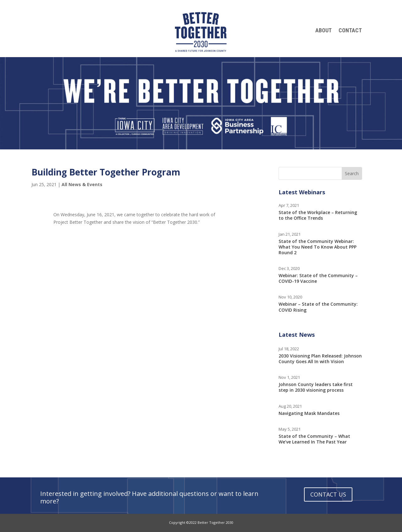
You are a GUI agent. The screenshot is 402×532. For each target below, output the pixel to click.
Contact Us (328, 494)
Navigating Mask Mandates (309, 413)
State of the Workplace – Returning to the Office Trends (318, 215)
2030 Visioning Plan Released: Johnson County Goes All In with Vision (320, 359)
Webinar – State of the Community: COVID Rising (318, 307)
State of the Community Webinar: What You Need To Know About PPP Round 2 (318, 247)
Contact (350, 31)
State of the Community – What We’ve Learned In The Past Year (314, 439)
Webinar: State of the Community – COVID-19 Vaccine (318, 278)
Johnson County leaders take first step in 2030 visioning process (316, 387)
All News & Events (82, 184)
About (323, 31)
